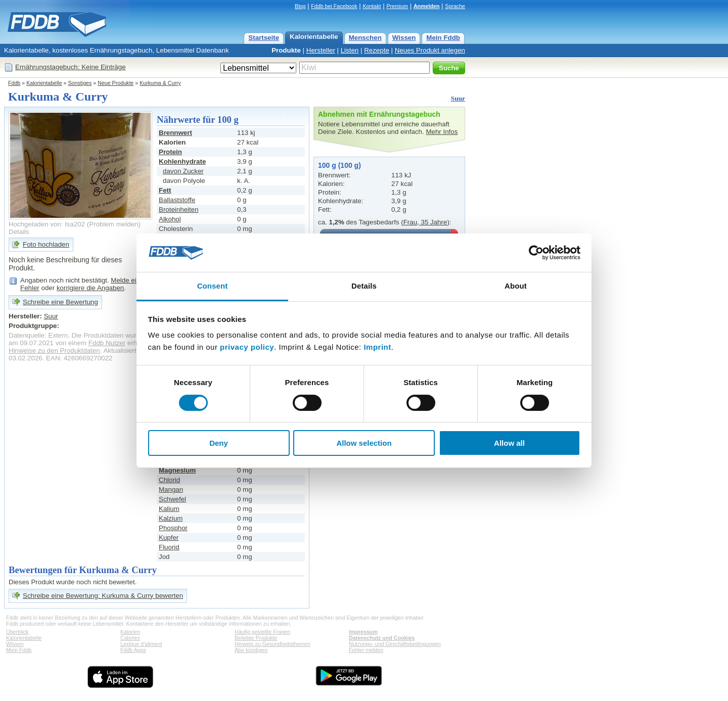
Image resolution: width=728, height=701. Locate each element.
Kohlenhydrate (182, 161)
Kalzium (171, 518)
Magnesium (177, 470)
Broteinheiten (179, 209)
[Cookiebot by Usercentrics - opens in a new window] (536, 253)
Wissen (404, 38)
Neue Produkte (116, 83)
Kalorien (130, 632)
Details (19, 232)
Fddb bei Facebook (334, 6)
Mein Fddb (443, 38)
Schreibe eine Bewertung (60, 302)
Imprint (377, 347)
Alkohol (170, 219)
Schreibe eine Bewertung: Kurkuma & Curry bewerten (103, 596)
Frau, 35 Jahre (425, 222)
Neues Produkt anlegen (430, 50)
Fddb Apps (133, 650)
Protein (170, 152)
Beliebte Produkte (256, 638)
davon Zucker (183, 171)
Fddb (14, 83)
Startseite (264, 38)
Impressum (363, 632)
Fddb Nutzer (107, 343)
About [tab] (516, 286)
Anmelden (427, 6)
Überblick (17, 632)
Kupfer (169, 538)
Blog (300, 6)
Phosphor (173, 528)
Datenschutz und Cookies (382, 638)
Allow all (509, 443)
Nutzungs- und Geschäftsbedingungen (395, 644)
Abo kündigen (251, 650)
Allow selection (364, 443)
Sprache (455, 6)
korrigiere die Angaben (90, 288)
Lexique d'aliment (141, 644)
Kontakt (372, 6)
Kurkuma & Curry (160, 83)
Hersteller (321, 50)
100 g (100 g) (339, 165)
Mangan (171, 489)
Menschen (365, 38)
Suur (458, 98)
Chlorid (169, 480)
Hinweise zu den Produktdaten (54, 350)
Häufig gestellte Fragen (262, 632)
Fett (165, 190)
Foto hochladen (46, 244)
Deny (219, 443)
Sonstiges (80, 83)
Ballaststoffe (177, 200)
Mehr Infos (442, 132)
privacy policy (247, 347)
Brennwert (175, 133)
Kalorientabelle (314, 37)
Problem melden (113, 224)
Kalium (169, 509)
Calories (130, 638)
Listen (350, 50)
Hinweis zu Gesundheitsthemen (272, 644)
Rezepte (377, 50)
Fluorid (169, 547)
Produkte (286, 50)
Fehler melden (366, 650)
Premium (397, 6)
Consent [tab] (213, 286)
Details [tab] (364, 286)
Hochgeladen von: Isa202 (47, 224)
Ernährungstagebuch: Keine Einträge (71, 67)
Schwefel (172, 499)
